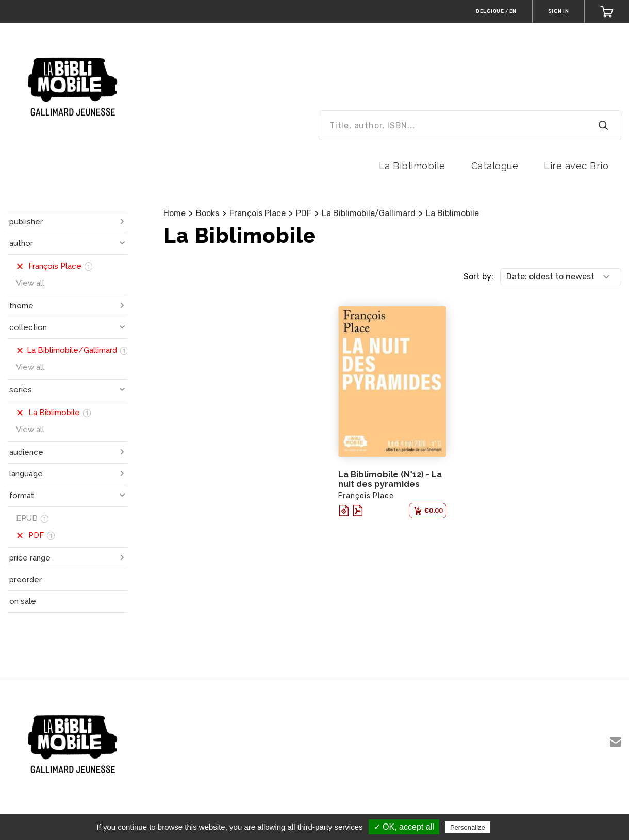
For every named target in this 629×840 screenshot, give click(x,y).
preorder (26, 580)
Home (175, 213)
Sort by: (478, 277)
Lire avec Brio (576, 166)
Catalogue (495, 166)
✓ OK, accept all (404, 827)
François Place (258, 213)
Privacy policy (518, 827)
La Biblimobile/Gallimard (369, 213)
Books (208, 213)
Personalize (468, 827)
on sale (23, 601)
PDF (304, 213)
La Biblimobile (412, 166)
